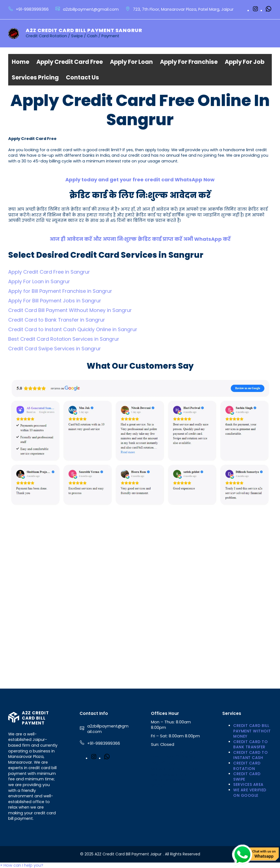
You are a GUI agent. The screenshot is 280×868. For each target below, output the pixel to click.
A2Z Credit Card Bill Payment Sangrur (84, 30)
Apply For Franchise (189, 62)
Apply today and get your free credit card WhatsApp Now (140, 180)
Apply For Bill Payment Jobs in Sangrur (55, 301)
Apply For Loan (131, 62)
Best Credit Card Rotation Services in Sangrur (64, 339)
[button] (22, 865)
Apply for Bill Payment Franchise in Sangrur (60, 291)
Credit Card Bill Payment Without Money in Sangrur (70, 310)
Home (21, 62)
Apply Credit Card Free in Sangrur (49, 272)
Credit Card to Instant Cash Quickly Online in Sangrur (73, 329)
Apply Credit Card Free (70, 62)
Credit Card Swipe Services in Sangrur (55, 349)
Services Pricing (35, 77)
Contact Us (82, 77)
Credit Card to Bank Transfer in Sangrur (57, 320)
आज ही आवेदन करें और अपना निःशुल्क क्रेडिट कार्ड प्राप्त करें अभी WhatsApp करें (140, 239)
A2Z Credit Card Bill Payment (35, 718)
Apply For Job (245, 62)
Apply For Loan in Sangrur (39, 281)
